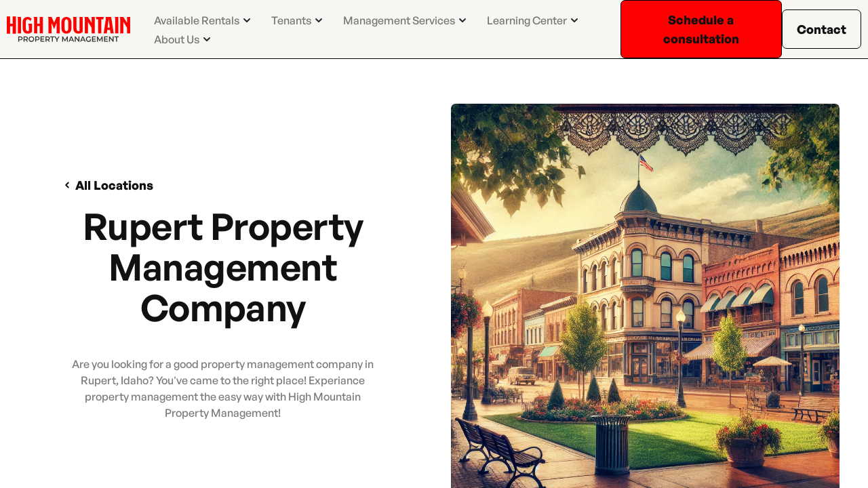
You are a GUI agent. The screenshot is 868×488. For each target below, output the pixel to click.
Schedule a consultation (701, 29)
